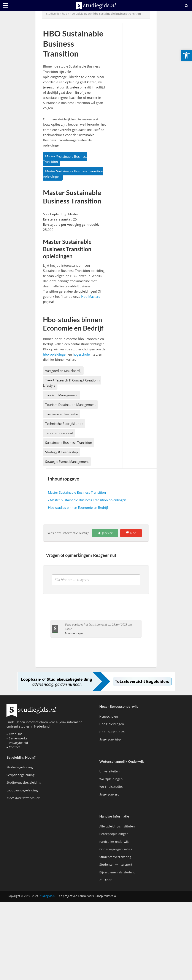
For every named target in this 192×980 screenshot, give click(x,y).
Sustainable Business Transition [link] (69, 443)
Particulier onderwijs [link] (114, 842)
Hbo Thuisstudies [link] (112, 732)
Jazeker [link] (107, 533)
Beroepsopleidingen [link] (114, 834)
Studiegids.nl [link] (47, 896)
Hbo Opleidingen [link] (112, 724)
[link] (186, 55)
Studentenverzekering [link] (115, 857)
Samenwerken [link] (19, 738)
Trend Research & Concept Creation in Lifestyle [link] (72, 383)
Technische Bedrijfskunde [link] (64, 424)
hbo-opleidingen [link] (55, 354)
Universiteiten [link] (109, 771)
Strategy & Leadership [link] (61, 452)
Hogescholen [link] (109, 716)
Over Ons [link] (16, 734)
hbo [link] (65, 14)
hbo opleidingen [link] (80, 14)
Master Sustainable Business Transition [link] (65, 159)
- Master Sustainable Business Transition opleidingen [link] (87, 500)
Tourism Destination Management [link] (70, 405)
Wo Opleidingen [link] (111, 779)
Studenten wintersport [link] (116, 864)
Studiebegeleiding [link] (20, 767)
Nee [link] (133, 533)
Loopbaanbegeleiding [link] (22, 790)
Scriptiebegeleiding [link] (21, 775)
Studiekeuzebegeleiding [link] (24, 782)
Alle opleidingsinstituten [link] (117, 826)
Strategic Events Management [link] (67, 462)
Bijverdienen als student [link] (117, 872)
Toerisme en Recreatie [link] (62, 414)
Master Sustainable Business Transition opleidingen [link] (73, 174)
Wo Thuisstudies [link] (111, 787)
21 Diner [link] (106, 880)
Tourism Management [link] (61, 395)
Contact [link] (14, 747)
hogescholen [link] (82, 354)
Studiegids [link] (53, 14)
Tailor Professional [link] (59, 433)
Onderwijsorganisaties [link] (116, 849)
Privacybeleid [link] (18, 743)
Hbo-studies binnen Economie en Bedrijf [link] (78, 507)
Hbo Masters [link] (91, 296)
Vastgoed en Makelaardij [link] (63, 371)
